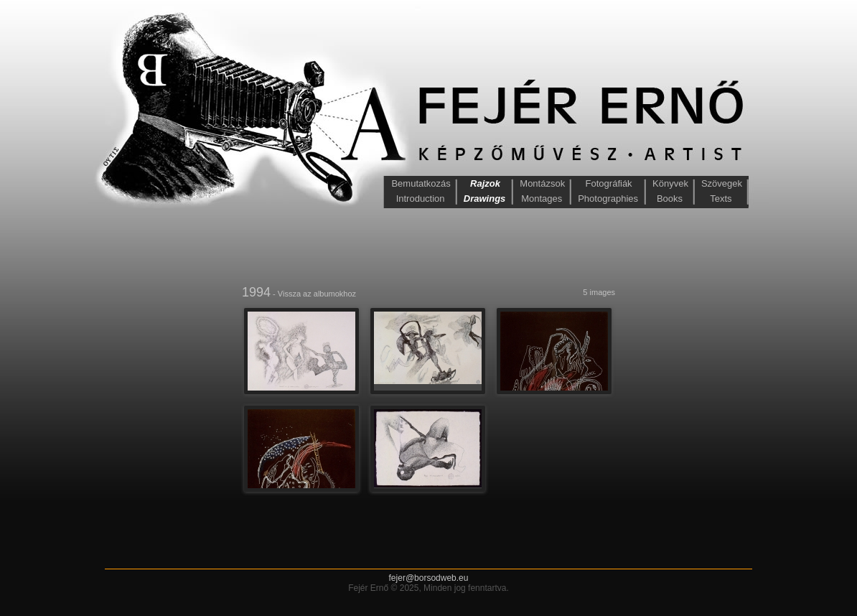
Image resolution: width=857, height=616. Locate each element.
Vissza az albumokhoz (317, 294)
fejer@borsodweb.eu (429, 578)
